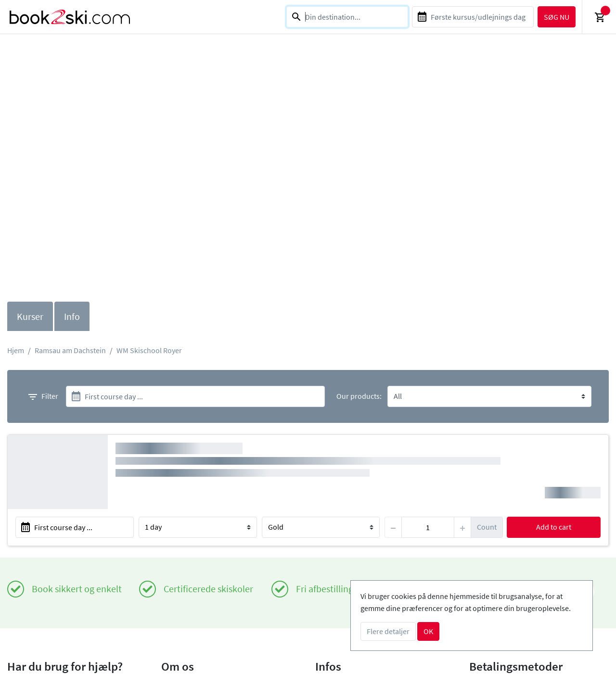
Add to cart (554, 527)
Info (72, 316)
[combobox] (347, 17)
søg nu (557, 17)
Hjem (16, 350)
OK (428, 631)
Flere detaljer (388, 631)
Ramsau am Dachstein (70, 350)
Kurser (30, 316)
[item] (428, 527)
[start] (195, 396)
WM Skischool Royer (149, 350)
